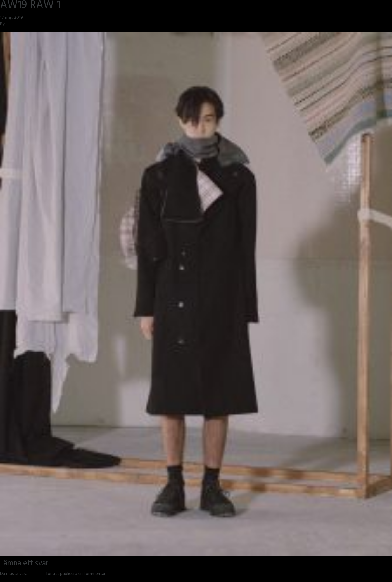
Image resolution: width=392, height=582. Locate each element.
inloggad (37, 574)
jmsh (10, 25)
